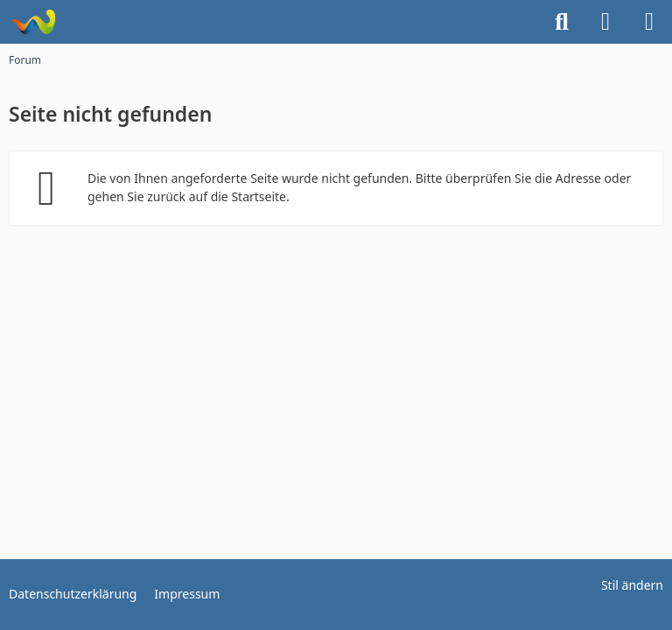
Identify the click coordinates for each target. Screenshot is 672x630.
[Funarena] (33, 22)
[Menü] (649, 22)
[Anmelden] (605, 22)
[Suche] (562, 22)
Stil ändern (632, 585)
